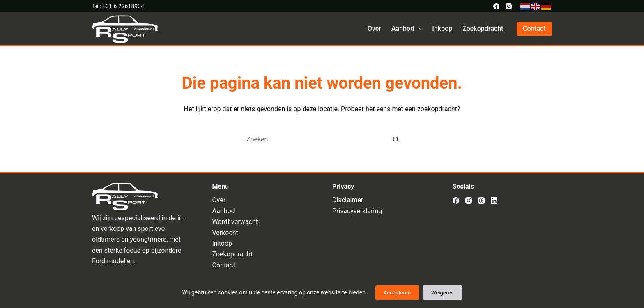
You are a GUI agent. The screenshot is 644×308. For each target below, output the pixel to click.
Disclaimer (348, 200)
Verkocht (225, 233)
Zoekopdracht (483, 29)
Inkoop (442, 29)
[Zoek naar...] (314, 139)
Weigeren (443, 293)
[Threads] (481, 201)
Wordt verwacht (235, 222)
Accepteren (397, 293)
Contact (534, 29)
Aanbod (408, 29)
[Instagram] (509, 6)
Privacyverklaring (357, 211)
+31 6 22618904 (123, 6)
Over (374, 29)
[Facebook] (496, 6)
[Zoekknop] (396, 139)
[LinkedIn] (494, 201)
